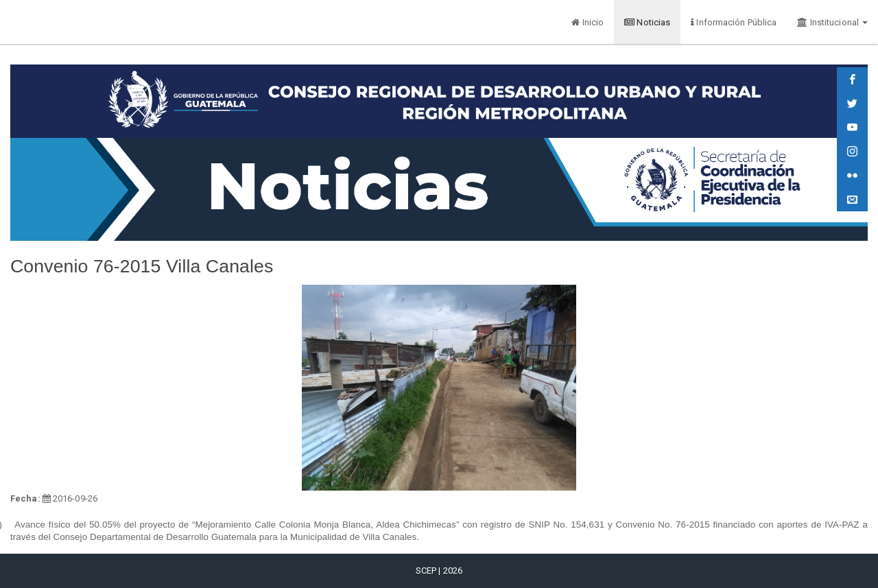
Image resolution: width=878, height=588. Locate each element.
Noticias (647, 22)
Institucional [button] (832, 22)
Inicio (588, 22)
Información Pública (734, 22)
